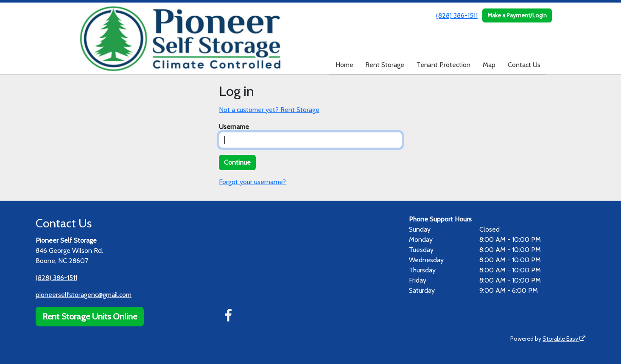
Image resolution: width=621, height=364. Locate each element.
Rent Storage (385, 65)
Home (344, 65)
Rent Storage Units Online (90, 316)
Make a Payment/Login (517, 15)
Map (489, 65)
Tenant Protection (443, 65)
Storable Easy (564, 339)
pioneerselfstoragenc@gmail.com (84, 295)
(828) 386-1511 (457, 15)
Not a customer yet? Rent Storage (269, 110)
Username (234, 127)
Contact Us (524, 65)
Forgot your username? (252, 182)
